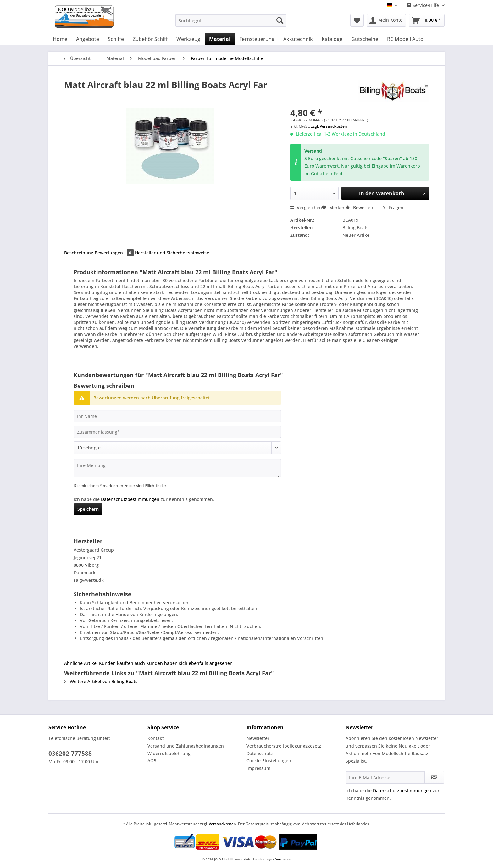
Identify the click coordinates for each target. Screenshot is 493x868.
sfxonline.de (282, 859)
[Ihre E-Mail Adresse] (385, 777)
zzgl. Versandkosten (329, 126)
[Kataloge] (332, 39)
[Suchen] (280, 20)
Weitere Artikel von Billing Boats (101, 681)
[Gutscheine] (365, 39)
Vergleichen (306, 207)
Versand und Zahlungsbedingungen (186, 746)
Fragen (393, 207)
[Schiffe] (116, 39)
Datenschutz (260, 753)
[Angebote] (88, 39)
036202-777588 (70, 754)
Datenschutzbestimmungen (130, 499)
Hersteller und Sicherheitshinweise (172, 253)
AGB (152, 761)
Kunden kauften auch (122, 663)
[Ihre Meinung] (177, 468)
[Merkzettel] (357, 20)
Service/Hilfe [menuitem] (424, 5)
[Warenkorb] (427, 20)
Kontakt (156, 738)
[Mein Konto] (386, 20)
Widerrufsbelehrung (169, 753)
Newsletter (258, 738)
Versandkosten (222, 824)
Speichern (88, 509)
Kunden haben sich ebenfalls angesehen (189, 663)
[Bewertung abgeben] (177, 448)
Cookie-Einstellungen (269, 761)
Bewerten (360, 207)
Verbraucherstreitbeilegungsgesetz (284, 746)
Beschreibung (79, 253)
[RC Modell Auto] (405, 39)
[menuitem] (231, 23)
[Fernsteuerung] (257, 39)
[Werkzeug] (188, 39)
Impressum (258, 768)
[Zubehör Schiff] (150, 39)
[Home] (60, 39)
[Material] (220, 39)
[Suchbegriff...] (231, 20)
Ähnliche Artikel (81, 663)
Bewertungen (115, 253)
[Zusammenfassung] (177, 432)
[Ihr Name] (177, 416)
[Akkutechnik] (298, 39)
